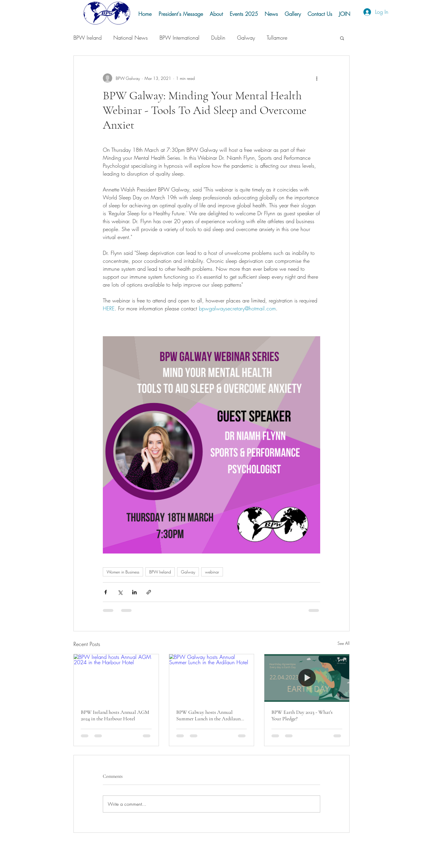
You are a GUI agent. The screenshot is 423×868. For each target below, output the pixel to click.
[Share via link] (149, 592)
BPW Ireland (88, 38)
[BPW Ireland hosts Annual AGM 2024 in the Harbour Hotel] (116, 678)
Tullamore (277, 38)
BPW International (179, 38)
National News (131, 38)
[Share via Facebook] (106, 592)
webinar (212, 572)
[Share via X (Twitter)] (120, 592)
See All (344, 643)
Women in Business (123, 572)
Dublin (218, 38)
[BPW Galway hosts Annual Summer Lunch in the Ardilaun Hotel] (212, 678)
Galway (246, 38)
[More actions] (317, 78)
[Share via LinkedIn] (134, 592)
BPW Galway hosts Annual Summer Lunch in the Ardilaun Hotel (208, 715)
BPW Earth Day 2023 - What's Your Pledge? (302, 715)
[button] (293, 14)
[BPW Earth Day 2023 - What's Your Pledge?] (307, 678)
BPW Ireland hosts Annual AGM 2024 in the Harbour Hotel (115, 715)
